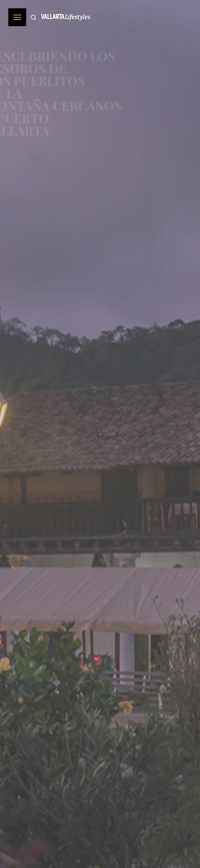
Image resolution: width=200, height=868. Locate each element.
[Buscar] (33, 17)
